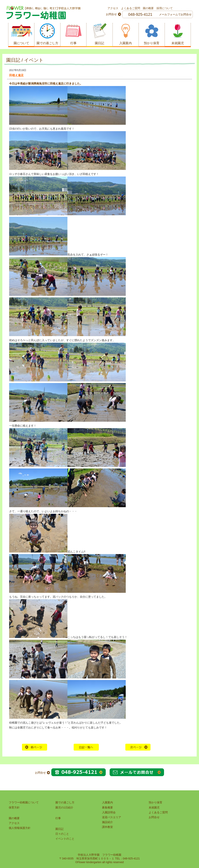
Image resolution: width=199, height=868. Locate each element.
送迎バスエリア (112, 817)
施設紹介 (107, 822)
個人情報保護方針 (20, 828)
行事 (58, 818)
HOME (86, 747)
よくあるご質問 (131, 8)
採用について (165, 8)
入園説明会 (109, 812)
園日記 (59, 829)
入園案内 (107, 802)
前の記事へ (35, 747)
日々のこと (62, 834)
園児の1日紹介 (64, 807)
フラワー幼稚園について (24, 802)
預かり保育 (155, 802)
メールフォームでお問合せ (175, 14)
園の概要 (148, 8)
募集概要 (107, 807)
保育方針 (14, 807)
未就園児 (154, 807)
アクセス (113, 8)
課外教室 (107, 827)
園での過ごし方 (65, 802)
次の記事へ (138, 747)
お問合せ (154, 817)
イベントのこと (65, 839)
